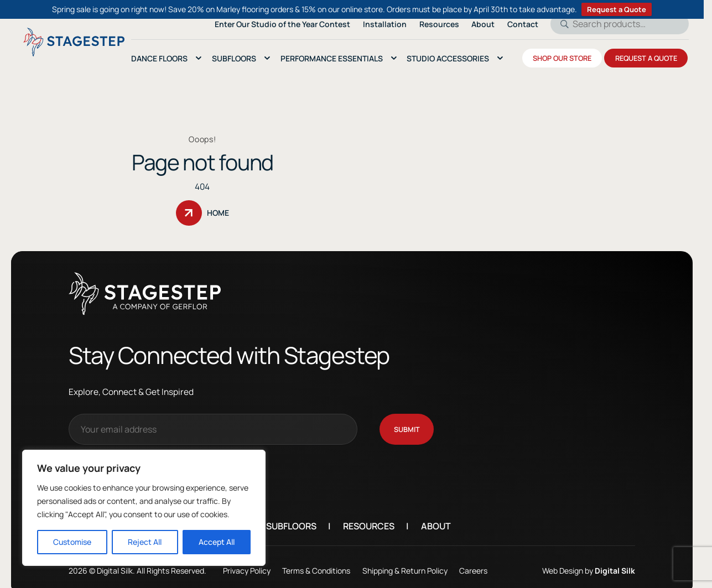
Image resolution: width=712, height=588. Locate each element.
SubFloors (234, 58)
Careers (490, 567)
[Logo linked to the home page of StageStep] (74, 42)
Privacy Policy (263, 567)
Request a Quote (617, 9)
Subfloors (307, 523)
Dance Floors (159, 58)
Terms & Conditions (333, 567)
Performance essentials (332, 58)
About (452, 523)
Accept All (217, 542)
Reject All (145, 542)
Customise (72, 542)
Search (561, 24)
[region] (144, 508)
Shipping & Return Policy (421, 567)
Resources (385, 523)
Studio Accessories (448, 58)
